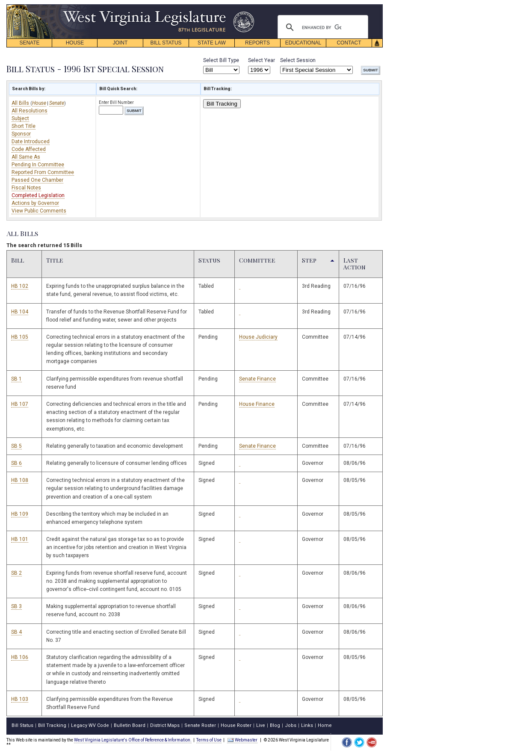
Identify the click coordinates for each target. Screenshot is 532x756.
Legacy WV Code (90, 725)
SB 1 (16, 379)
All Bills (21, 103)
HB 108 (20, 480)
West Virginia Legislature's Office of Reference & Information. (133, 740)
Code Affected (29, 149)
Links (307, 725)
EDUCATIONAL (303, 43)
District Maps (165, 725)
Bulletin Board (130, 725)
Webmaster (242, 740)
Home (325, 725)
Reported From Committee (43, 172)
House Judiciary (258, 337)
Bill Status (22, 725)
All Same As (26, 157)
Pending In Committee (38, 165)
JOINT (120, 43)
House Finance (257, 404)
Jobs (291, 725)
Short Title (24, 126)
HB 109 (20, 514)
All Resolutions (30, 111)
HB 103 (20, 699)
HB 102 (20, 286)
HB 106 (20, 657)
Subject (20, 118)
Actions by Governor (35, 203)
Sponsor (21, 134)
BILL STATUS (166, 43)
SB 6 (16, 463)
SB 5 (16, 446)
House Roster (236, 725)
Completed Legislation (38, 195)
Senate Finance (257, 379)
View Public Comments (39, 211)
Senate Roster (200, 725)
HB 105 (20, 337)
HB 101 (20, 539)
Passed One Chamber (37, 180)
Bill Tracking (222, 104)
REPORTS (257, 43)
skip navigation (248, 7)
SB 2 (16, 573)
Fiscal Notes (26, 188)
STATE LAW (212, 43)
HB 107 (20, 404)
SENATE (29, 43)
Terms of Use (209, 740)
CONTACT (349, 43)
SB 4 (16, 632)
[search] (322, 27)
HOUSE (75, 43)
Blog (275, 725)
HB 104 (20, 312)
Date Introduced (31, 142)
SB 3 (16, 606)
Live (261, 725)
